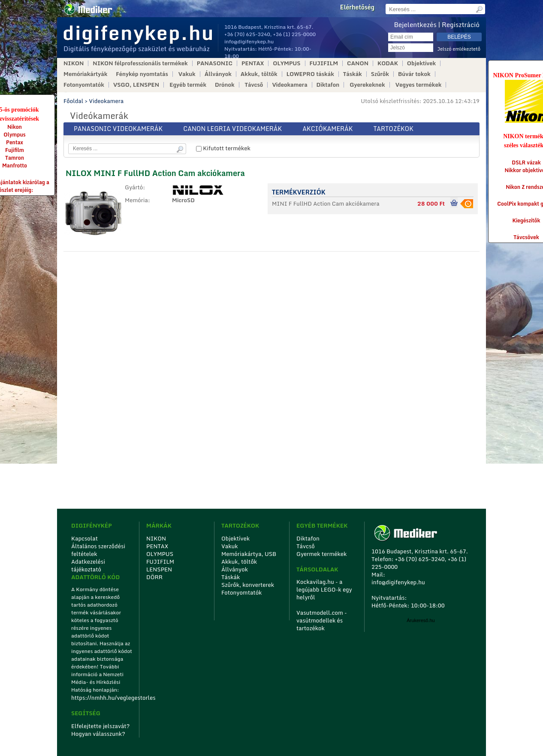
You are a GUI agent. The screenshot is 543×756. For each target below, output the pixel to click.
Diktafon (328, 85)
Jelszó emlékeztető (459, 49)
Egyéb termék (188, 85)
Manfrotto (15, 165)
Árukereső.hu (421, 620)
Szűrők (380, 74)
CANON (358, 63)
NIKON (74, 63)
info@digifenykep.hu (249, 41)
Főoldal (73, 101)
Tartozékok (394, 129)
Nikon (15, 127)
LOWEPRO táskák (310, 74)
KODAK (388, 63)
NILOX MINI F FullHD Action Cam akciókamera (155, 173)
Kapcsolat (84, 538)
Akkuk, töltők (259, 74)
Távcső (254, 85)
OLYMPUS (287, 63)
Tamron (15, 158)
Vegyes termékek (419, 85)
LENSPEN (159, 569)
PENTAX (253, 63)
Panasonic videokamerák (118, 129)
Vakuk (187, 74)
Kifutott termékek (223, 148)
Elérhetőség (357, 7)
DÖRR (154, 577)
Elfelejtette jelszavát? (101, 726)
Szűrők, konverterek (248, 585)
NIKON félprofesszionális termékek (140, 63)
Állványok (218, 74)
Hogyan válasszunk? (98, 734)
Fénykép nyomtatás (142, 74)
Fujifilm (15, 150)
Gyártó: (135, 188)
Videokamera (290, 85)
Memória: (137, 200)
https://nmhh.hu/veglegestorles (102, 698)
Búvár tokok (414, 74)
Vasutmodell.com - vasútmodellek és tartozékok (322, 620)
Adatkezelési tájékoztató (88, 565)
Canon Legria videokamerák (232, 129)
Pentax (15, 142)
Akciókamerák (327, 129)
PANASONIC (215, 63)
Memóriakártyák (85, 74)
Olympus (14, 135)
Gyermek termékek (321, 554)
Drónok (225, 85)
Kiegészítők (526, 220)
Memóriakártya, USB (249, 554)
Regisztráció (461, 24)
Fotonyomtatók (84, 85)
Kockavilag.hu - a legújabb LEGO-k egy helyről (324, 589)
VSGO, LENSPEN (136, 85)
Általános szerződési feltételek (98, 550)
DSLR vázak (526, 162)
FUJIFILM (324, 63)
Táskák (353, 74)
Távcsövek (526, 237)
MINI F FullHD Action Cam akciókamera (326, 203)
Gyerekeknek (367, 85)
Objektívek (421, 63)
